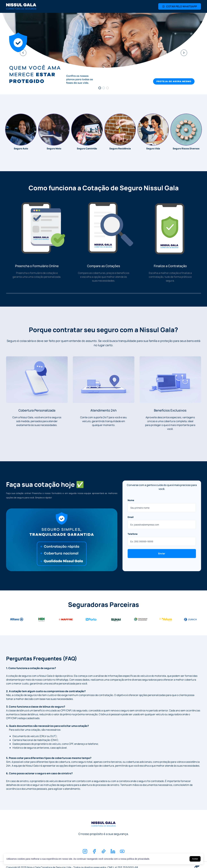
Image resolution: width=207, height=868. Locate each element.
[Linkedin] (113, 851)
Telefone (133, 534)
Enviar (162, 553)
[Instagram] (85, 851)
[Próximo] (184, 53)
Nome (131, 500)
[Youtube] (122, 851)
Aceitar (195, 859)
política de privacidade (138, 859)
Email (131, 517)
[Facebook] (94, 851)
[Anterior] (23, 53)
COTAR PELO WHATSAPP (180, 6)
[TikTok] (104, 851)
